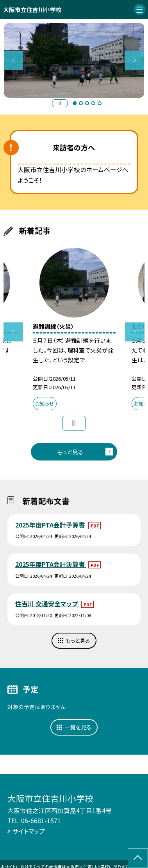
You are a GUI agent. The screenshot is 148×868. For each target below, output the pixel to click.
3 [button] (87, 103)
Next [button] (135, 60)
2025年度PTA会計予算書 (51, 525)
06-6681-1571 (41, 821)
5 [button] (100, 103)
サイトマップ (29, 831)
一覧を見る (78, 727)
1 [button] (75, 103)
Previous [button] (13, 60)
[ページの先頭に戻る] (138, 858)
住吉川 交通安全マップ (47, 604)
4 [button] (93, 103)
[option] (74, 60)
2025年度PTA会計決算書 (51, 564)
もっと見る (70, 452)
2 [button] (81, 103)
